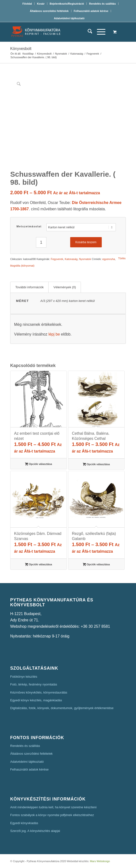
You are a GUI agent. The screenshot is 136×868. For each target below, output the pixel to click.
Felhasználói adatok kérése (91, 11)
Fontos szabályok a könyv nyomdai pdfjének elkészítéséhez (52, 815)
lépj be (54, 334)
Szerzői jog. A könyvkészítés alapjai (35, 831)
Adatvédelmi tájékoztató (69, 18)
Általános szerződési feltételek (49, 11)
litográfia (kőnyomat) (22, 266)
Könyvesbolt (21, 49)
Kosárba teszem (86, 242)
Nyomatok (85, 259)
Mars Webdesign (100, 861)
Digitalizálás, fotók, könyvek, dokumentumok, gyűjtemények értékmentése (62, 708)
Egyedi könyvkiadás (24, 823)
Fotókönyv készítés (24, 677)
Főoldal (27, 4)
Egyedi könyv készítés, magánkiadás (36, 700)
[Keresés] (88, 32)
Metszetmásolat (29, 226)
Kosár (41, 4)
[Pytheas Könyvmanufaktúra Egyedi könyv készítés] (56, 32)
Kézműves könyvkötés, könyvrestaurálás (39, 692)
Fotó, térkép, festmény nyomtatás (34, 684)
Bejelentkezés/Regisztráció (67, 4)
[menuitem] (27, 4)
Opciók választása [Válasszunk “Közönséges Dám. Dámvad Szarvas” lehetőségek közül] (38, 565)
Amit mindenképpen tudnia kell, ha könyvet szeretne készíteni (53, 807)
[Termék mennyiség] (41, 242)
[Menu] (99, 32)
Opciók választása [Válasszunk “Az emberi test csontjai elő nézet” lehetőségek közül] (38, 464)
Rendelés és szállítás (102, 4)
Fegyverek (57, 259)
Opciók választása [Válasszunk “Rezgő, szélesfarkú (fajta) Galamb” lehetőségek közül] (96, 565)
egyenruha (109, 259)
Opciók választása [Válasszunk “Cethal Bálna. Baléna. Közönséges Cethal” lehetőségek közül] (96, 465)
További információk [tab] (30, 287)
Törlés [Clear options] (122, 258)
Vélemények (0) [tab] (65, 287)
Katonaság (71, 259)
